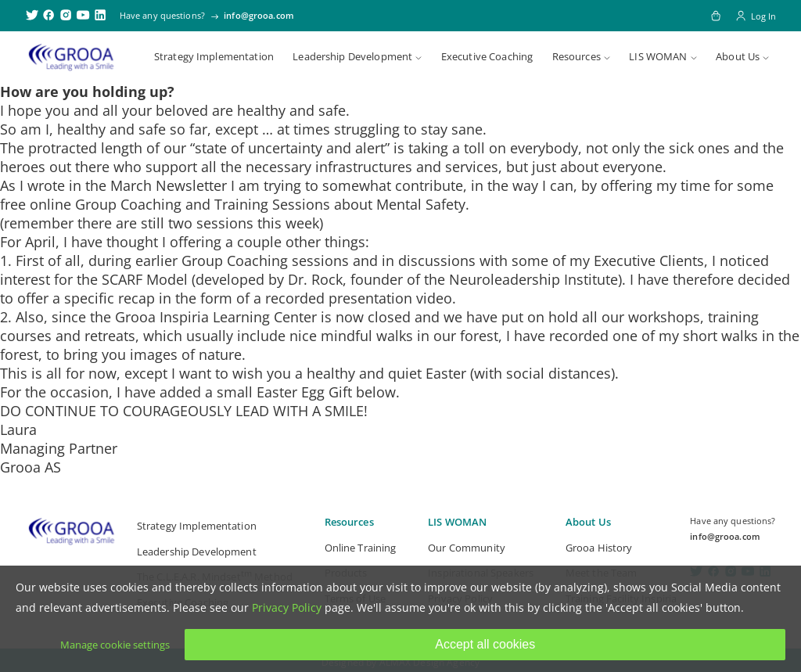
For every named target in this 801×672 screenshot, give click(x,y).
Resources (577, 56)
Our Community (467, 548)
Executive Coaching (487, 56)
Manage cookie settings (115, 645)
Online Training (361, 548)
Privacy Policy (287, 607)
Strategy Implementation (214, 56)
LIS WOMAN (658, 56)
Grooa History (599, 548)
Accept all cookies (485, 644)
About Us (738, 56)
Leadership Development (352, 56)
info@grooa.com (259, 15)
